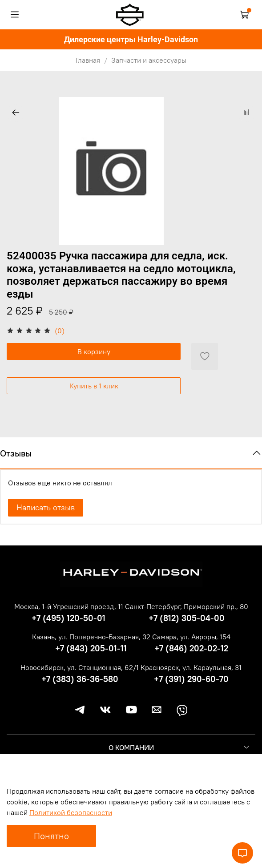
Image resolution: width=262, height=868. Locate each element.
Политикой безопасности (71, 812)
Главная (88, 60)
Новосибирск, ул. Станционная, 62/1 (80, 667)
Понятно (51, 836)
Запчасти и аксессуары (149, 60)
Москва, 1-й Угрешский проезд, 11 (69, 606)
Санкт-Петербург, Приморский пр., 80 (187, 606)
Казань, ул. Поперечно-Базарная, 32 (91, 637)
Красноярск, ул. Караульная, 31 (191, 667)
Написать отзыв (46, 507)
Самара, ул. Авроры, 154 (191, 637)
